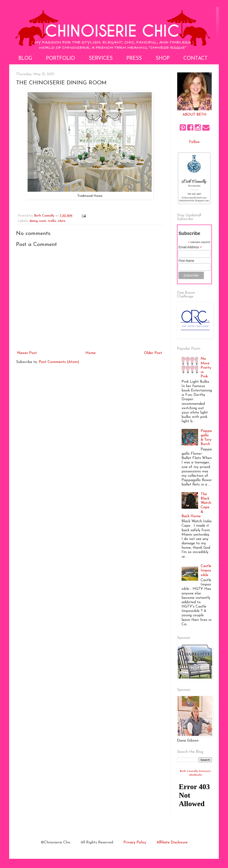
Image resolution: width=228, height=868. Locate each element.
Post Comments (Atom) (59, 362)
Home (91, 353)
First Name (186, 261)
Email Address (190, 247)
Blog (25, 59)
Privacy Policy (135, 842)
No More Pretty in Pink (206, 368)
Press (134, 59)
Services (101, 59)
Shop (163, 59)
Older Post (153, 353)
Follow (194, 142)
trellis (52, 221)
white (62, 221)
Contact (195, 59)
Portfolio (60, 59)
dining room (38, 221)
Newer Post (27, 353)
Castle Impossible (206, 571)
